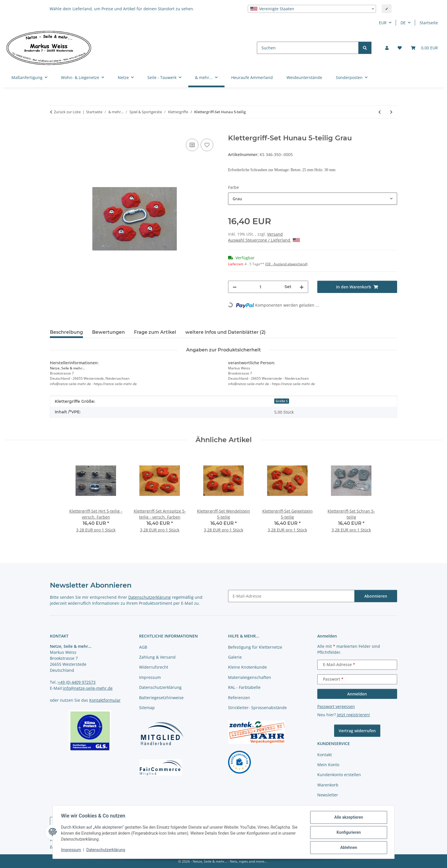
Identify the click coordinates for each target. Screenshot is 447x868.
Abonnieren (376, 596)
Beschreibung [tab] (66, 332)
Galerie (235, 657)
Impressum (72, 850)
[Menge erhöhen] (302, 287)
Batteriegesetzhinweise (161, 698)
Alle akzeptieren (348, 818)
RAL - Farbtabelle (244, 687)
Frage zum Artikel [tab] (155, 332)
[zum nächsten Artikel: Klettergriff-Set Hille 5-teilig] (391, 112)
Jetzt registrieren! (353, 715)
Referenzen (239, 698)
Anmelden (357, 694)
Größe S (282, 401)
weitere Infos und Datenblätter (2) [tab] (225, 332)
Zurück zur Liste (67, 112)
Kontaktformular (105, 700)
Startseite (429, 23)
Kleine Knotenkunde (247, 667)
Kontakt (325, 755)
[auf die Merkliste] (207, 145)
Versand (275, 234)
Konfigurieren (348, 833)
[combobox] (312, 9)
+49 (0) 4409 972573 (77, 682)
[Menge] (261, 287)
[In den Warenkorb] (54, 131)
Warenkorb (328, 785)
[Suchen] (308, 48)
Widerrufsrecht (154, 667)
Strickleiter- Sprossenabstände (257, 708)
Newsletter (328, 795)
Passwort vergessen (336, 706)
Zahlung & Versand (157, 657)
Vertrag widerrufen (357, 731)
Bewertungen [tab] (108, 332)
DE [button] (403, 23)
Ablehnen (348, 848)
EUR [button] (383, 23)
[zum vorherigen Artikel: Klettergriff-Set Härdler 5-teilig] (380, 112)
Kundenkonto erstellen (339, 775)
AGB (143, 647)
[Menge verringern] (235, 287)
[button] (387, 48)
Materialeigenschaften (250, 677)
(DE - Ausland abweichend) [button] (286, 264)
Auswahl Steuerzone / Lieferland (264, 240)
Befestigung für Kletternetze (255, 647)
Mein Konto (328, 765)
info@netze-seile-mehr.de (88, 688)
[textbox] (312, 9)
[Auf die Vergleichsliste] (192, 145)
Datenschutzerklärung (107, 850)
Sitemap (147, 708)
